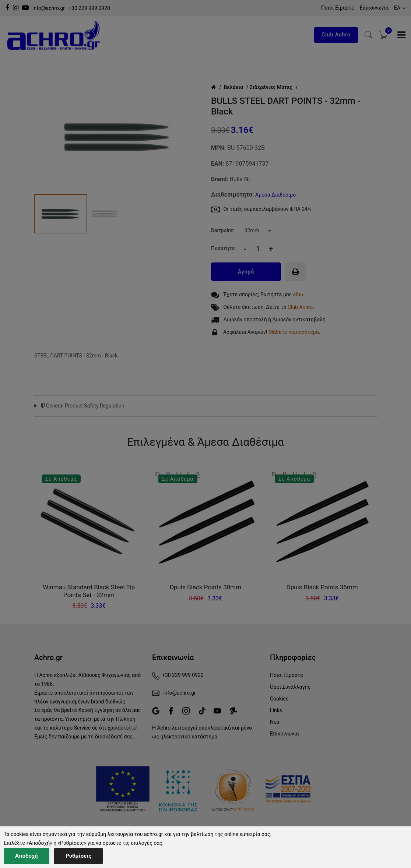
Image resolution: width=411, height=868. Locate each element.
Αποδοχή (27, 856)
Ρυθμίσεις (78, 856)
